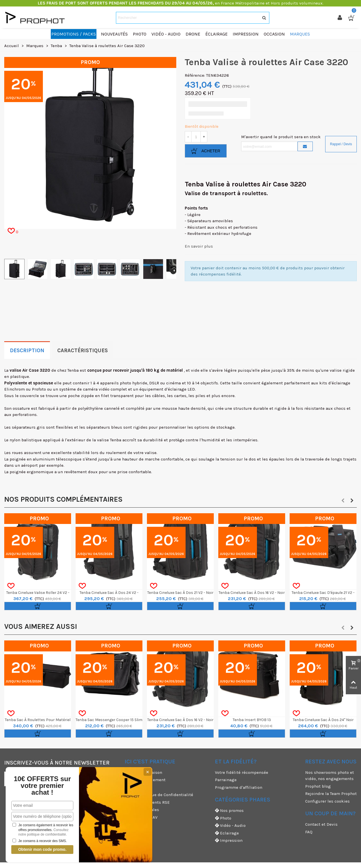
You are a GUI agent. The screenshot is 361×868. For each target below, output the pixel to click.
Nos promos (229, 811)
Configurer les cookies (327, 801)
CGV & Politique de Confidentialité (159, 795)
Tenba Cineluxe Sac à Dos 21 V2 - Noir (180, 593)
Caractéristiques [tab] (82, 351)
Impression (229, 841)
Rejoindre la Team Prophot (331, 794)
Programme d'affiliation (239, 787)
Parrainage (226, 780)
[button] (343, 501)
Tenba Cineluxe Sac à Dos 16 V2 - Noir (252, 593)
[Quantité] (196, 137)
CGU (129, 787)
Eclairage (227, 833)
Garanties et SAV (141, 817)
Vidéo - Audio (230, 826)
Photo (223, 818)
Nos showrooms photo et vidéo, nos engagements (330, 776)
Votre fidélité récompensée (242, 772)
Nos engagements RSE (147, 802)
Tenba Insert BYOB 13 (252, 720)
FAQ (309, 832)
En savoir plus (199, 246)
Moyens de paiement (145, 780)
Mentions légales (142, 810)
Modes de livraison (143, 772)
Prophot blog (318, 786)
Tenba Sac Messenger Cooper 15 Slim (109, 720)
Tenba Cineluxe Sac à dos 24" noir (323, 720)
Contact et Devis (321, 824)
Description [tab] (27, 351)
